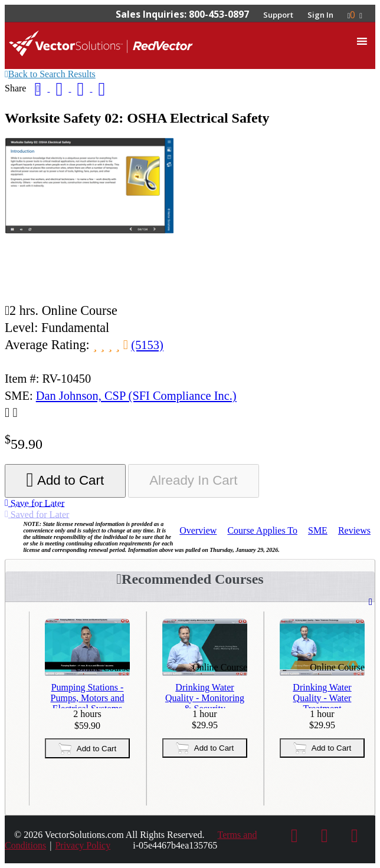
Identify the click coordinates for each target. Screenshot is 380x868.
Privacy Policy (83, 845)
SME (318, 530)
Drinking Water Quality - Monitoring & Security (205, 695)
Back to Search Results (50, 74)
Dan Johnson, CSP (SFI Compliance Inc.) (136, 396)
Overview (198, 530)
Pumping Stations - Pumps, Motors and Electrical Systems (88, 695)
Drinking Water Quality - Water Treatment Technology (322, 695)
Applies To (262, 530)
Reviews (354, 530)
